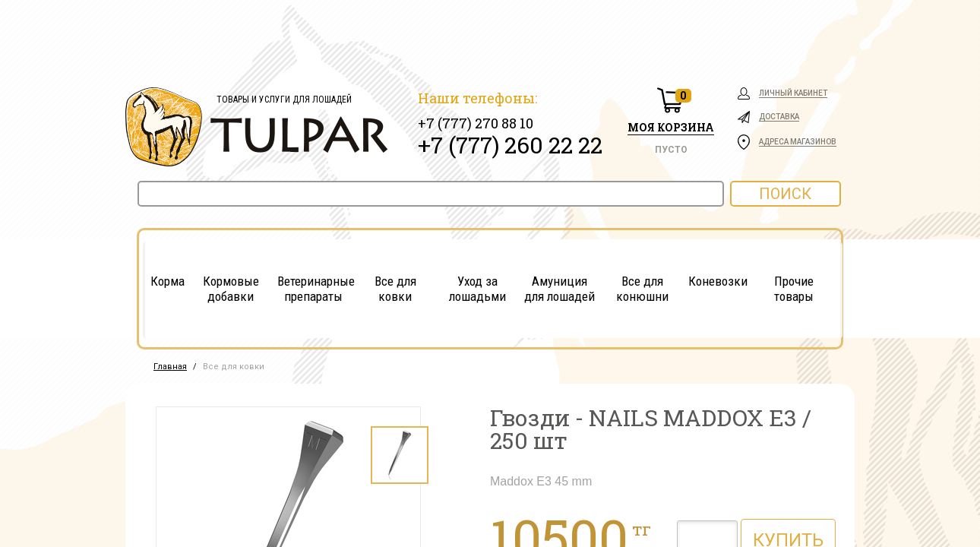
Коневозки (718, 281)
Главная (170, 367)
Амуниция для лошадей (560, 289)
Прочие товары (794, 289)
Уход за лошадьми (477, 289)
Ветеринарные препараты (313, 289)
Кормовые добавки (231, 289)
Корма (168, 281)
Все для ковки (395, 289)
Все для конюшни (642, 289)
